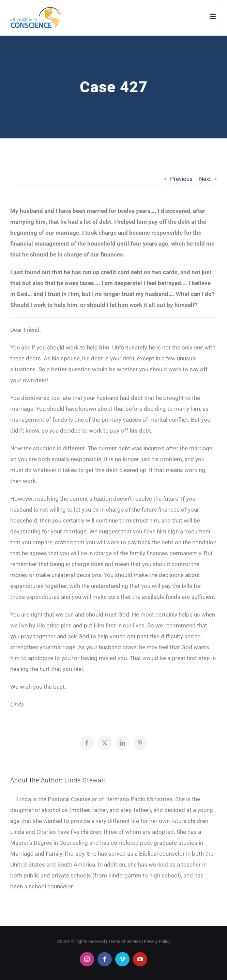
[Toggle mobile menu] (213, 16)
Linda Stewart (85, 780)
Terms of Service (124, 941)
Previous (181, 179)
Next (205, 179)
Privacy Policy (157, 941)
